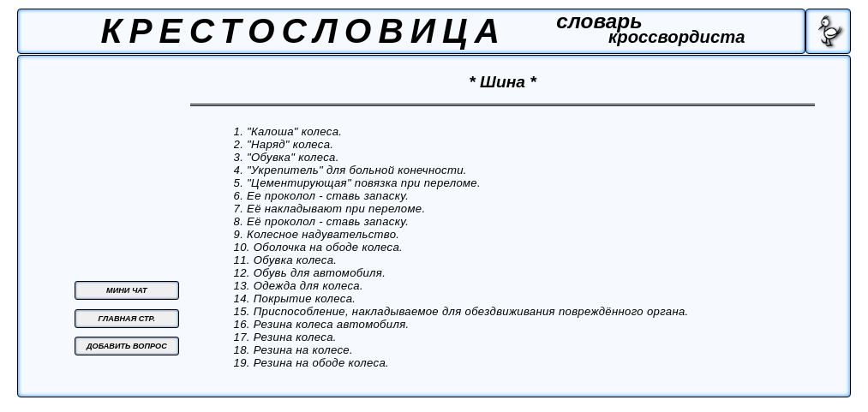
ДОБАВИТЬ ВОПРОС (127, 346)
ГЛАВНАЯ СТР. (127, 319)
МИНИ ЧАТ (126, 290)
